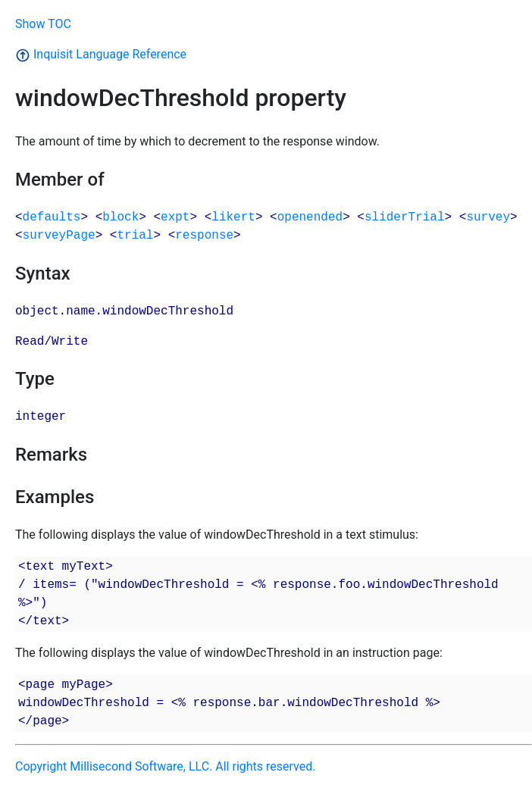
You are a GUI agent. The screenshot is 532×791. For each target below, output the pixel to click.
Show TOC (43, 24)
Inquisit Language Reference (101, 54)
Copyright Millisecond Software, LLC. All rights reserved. (165, 766)
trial (135, 236)
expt (175, 217)
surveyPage (59, 236)
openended (310, 217)
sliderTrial (405, 217)
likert (233, 217)
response (204, 236)
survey (488, 217)
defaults (52, 217)
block (120, 217)
